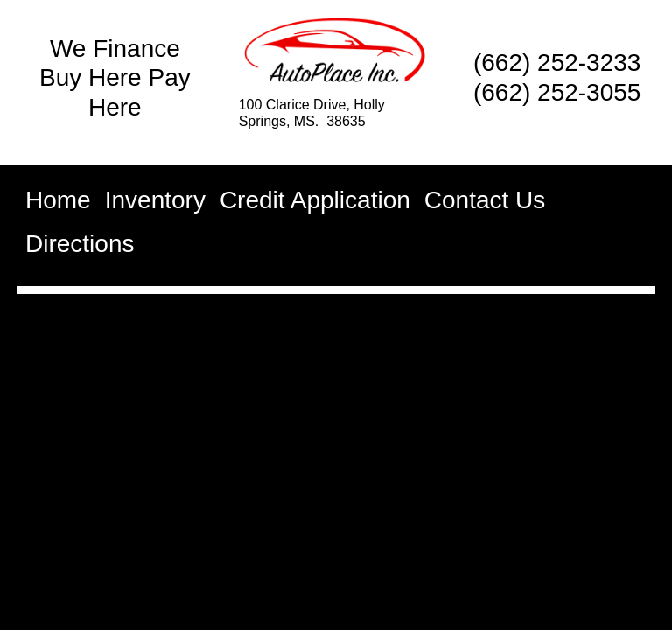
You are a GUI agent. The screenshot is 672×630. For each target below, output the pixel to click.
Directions (80, 244)
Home (58, 200)
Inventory (155, 200)
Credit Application (315, 200)
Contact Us (485, 200)
